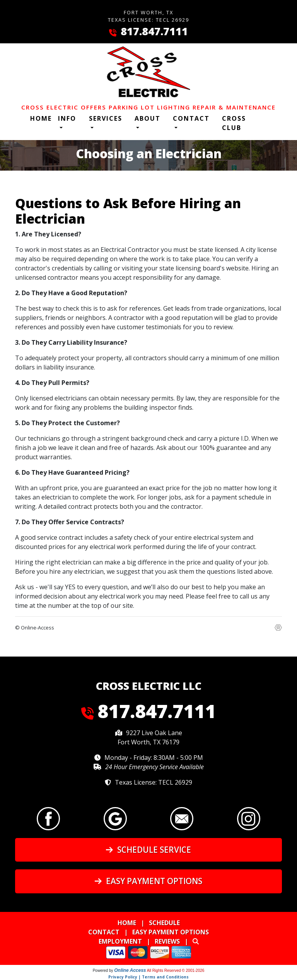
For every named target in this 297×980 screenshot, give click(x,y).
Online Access (130, 970)
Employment (120, 941)
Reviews (167, 941)
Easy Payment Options (148, 881)
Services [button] (106, 118)
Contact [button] (191, 118)
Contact (104, 932)
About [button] (148, 118)
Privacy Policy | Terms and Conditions (148, 977)
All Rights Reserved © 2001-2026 (176, 971)
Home (41, 118)
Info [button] (67, 118)
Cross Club (234, 123)
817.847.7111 (154, 31)
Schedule (164, 923)
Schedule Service (148, 850)
